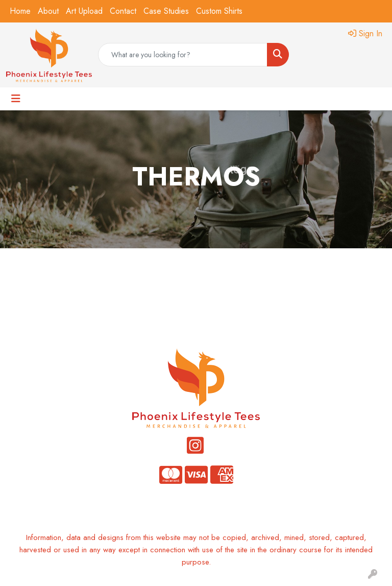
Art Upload (84, 11)
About (48, 11)
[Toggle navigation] (16, 99)
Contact (123, 11)
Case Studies (166, 11)
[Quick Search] (183, 55)
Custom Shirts (219, 11)
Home (20, 11)
